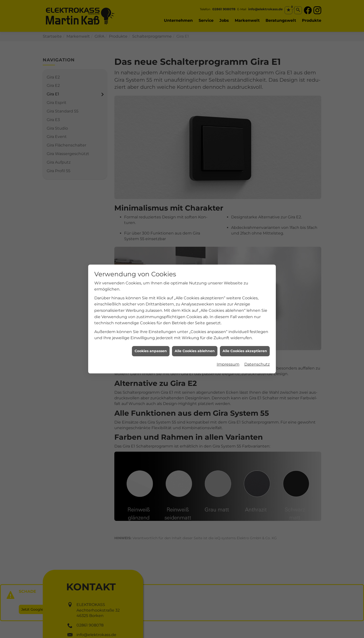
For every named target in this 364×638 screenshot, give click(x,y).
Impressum (228, 347)
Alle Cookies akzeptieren (245, 334)
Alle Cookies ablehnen (195, 334)
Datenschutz (257, 347)
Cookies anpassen (151, 334)
